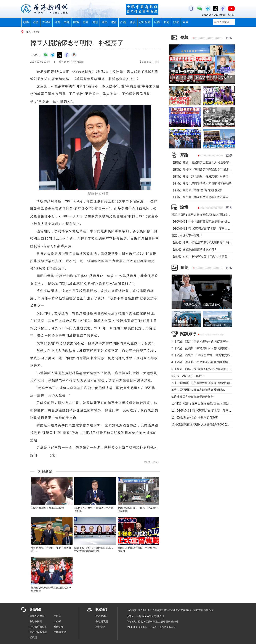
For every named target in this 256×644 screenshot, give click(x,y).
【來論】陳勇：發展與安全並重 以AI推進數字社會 (203, 162)
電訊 (114, 22)
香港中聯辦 (36, 621)
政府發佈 (145, 22)
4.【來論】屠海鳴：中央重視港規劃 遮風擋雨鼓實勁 (204, 362)
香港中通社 (102, 616)
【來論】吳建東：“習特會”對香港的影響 (197, 190)
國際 (76, 22)
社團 (157, 22)
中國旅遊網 (60, 632)
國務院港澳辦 (37, 616)
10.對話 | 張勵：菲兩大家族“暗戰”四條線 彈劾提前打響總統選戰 (211, 404)
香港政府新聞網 (38, 632)
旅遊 (176, 22)
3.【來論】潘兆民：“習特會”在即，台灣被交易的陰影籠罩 (208, 355)
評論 (123, 22)
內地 (67, 22)
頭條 (26, 22)
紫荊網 (33, 637)
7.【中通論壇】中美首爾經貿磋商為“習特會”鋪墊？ (203, 383)
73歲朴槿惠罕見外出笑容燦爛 (47, 508)
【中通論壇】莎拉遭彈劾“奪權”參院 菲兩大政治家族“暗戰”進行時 (213, 229)
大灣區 (46, 22)
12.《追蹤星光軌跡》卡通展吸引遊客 (195, 418)
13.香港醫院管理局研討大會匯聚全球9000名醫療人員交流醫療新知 (214, 425)
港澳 (36, 22)
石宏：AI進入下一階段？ (187, 235)
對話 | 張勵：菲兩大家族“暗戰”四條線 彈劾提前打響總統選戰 (209, 215)
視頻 (95, 22)
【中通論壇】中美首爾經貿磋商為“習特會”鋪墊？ (202, 222)
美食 (185, 22)
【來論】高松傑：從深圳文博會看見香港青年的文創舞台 (207, 197)
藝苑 (167, 22)
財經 (86, 22)
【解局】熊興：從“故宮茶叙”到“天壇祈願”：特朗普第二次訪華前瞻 (213, 242)
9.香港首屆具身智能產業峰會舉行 (192, 397)
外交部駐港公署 (38, 627)
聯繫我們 (100, 627)
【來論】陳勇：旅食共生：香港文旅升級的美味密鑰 (204, 176)
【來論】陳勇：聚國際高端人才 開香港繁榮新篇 (202, 183)
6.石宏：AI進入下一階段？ (188, 376)
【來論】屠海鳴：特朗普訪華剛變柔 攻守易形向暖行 (204, 169)
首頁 (28, 32)
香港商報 (59, 627)
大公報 (57, 621)
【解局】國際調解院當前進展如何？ (194, 249)
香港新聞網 (102, 621)
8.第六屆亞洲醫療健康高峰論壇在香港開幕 (198, 390)
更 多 (229, 38)
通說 (133, 22)
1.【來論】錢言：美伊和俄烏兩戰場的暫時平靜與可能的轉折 (210, 341)
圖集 (104, 22)
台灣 (57, 22)
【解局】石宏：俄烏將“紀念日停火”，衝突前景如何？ (205, 256)
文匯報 (57, 616)
